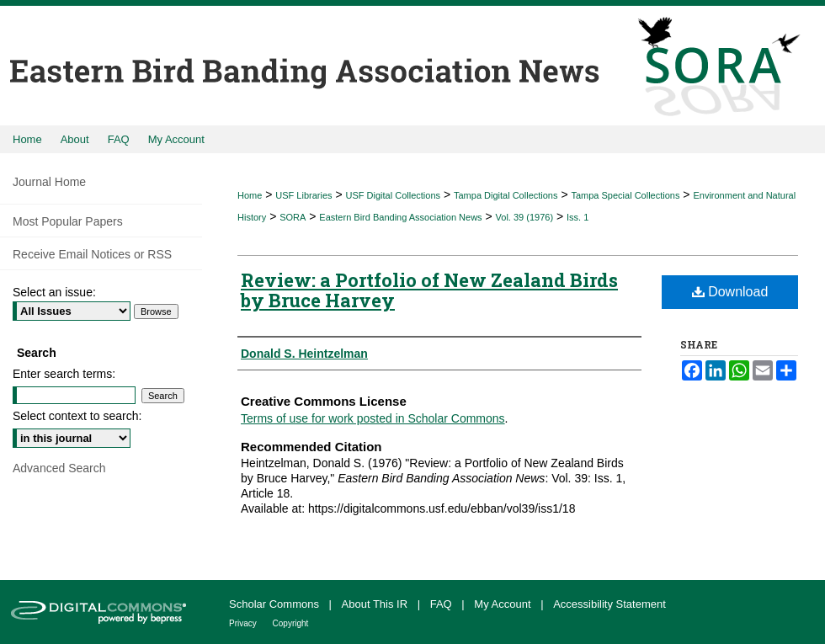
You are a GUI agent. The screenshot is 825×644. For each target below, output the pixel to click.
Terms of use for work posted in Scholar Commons (373, 418)
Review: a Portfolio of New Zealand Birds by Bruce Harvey (429, 290)
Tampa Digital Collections (506, 195)
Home (250, 195)
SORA (293, 217)
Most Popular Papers (68, 221)
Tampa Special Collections (625, 195)
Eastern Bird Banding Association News (400, 217)
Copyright (291, 623)
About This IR (376, 604)
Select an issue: (54, 292)
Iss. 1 (577, 217)
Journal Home (49, 182)
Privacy (244, 623)
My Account (504, 604)
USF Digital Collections (393, 195)
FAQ (443, 604)
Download (730, 292)
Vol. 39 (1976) (525, 217)
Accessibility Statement (609, 604)
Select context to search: (77, 416)
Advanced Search (59, 468)
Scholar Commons (276, 604)
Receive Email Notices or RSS (92, 254)
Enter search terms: (64, 374)
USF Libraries (303, 195)
